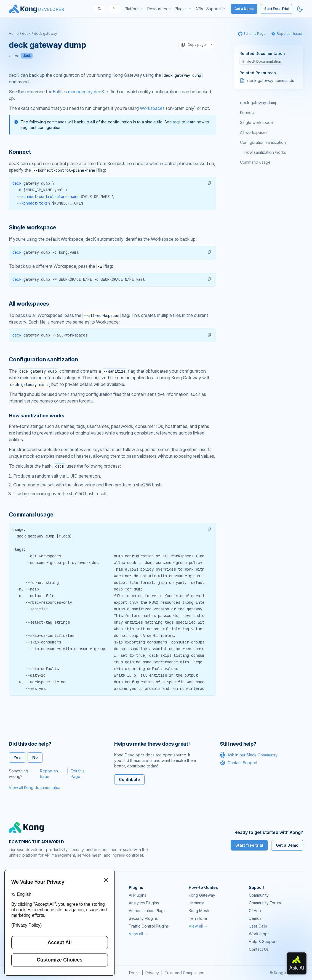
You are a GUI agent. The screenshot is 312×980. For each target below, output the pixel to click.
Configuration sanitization (263, 142)
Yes (17, 757)
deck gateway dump (259, 103)
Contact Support (239, 763)
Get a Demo (244, 9)
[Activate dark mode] (300, 9)
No (35, 757)
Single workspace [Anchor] (33, 227)
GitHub (255, 911)
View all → (138, 934)
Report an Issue (49, 774)
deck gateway (46, 34)
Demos (255, 918)
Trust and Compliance (185, 973)
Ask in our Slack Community (249, 755)
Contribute (129, 779)
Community (259, 895)
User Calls (258, 926)
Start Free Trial (276, 9)
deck (27, 56)
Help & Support (263, 941)
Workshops (259, 934)
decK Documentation (261, 61)
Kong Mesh (199, 911)
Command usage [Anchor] (31, 515)
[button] (209, 183)
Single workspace (256, 122)
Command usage (255, 162)
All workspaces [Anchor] (29, 304)
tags (177, 122)
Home (14, 34)
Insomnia (197, 903)
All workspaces (254, 132)
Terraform (198, 918)
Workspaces (152, 108)
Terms (134, 973)
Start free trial (249, 845)
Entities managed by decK (78, 92)
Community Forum (265, 903)
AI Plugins (138, 895)
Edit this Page (78, 774)
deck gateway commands (271, 80)
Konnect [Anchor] (20, 152)
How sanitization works (265, 152)
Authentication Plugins (149, 911)
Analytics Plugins (144, 903)
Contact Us (259, 949)
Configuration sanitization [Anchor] (43, 359)
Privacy (152, 973)
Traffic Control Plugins (149, 926)
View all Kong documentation (35, 787)
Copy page (193, 45)
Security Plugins (143, 918)
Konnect (247, 112)
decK (26, 34)
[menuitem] (134, 9)
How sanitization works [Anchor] (37, 416)
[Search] (100, 9)
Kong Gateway (202, 895)
